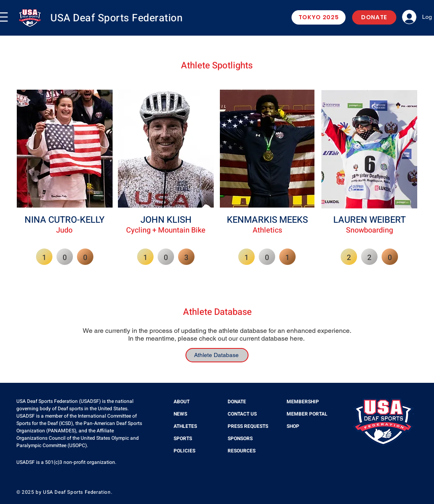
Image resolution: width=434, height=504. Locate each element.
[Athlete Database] (217, 355)
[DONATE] (374, 17)
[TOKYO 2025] (319, 17)
